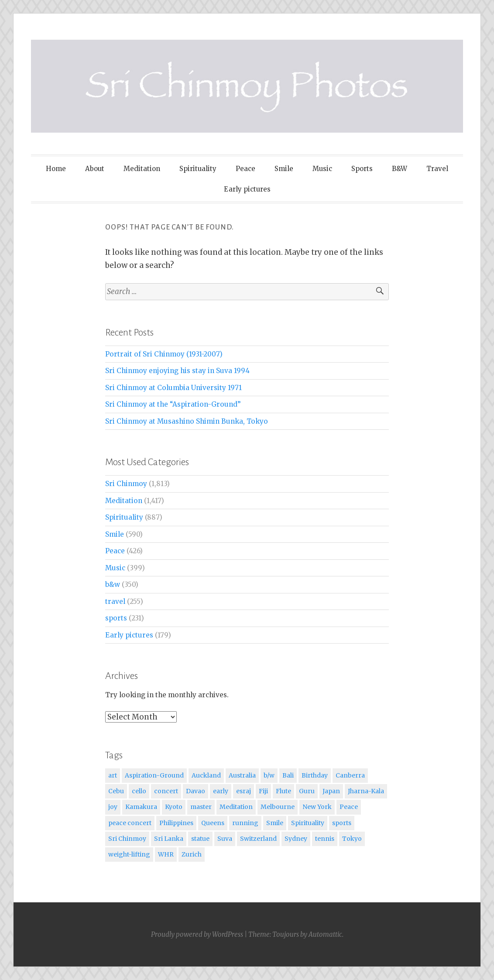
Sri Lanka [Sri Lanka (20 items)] (169, 839)
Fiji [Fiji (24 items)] (263, 791)
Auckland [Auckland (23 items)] (206, 775)
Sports (362, 169)
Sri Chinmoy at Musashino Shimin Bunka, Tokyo (187, 421)
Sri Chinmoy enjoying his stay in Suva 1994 (177, 371)
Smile (284, 169)
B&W (400, 169)
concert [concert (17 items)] (166, 791)
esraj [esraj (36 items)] (244, 791)
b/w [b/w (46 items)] (269, 775)
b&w (113, 584)
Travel (437, 169)
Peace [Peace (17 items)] (349, 807)
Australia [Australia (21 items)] (242, 775)
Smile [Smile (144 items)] (275, 823)
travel (115, 601)
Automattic (325, 934)
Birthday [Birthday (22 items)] (315, 775)
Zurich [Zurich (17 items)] (192, 854)
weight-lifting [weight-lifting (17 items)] (129, 854)
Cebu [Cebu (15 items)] (116, 791)
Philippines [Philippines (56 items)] (176, 823)
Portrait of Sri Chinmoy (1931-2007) (164, 354)
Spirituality (198, 169)
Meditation (142, 169)
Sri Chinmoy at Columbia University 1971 (173, 388)
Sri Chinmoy (126, 484)
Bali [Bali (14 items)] (288, 775)
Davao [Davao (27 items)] (196, 791)
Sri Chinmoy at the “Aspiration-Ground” (173, 404)
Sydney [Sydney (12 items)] (296, 839)
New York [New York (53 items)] (317, 807)
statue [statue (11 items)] (200, 839)
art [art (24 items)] (113, 775)
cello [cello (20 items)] (139, 791)
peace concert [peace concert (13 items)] (130, 823)
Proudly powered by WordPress (197, 934)
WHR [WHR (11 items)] (166, 854)
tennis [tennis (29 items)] (325, 839)
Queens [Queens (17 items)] (213, 823)
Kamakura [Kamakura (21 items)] (141, 807)
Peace (245, 169)
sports (116, 618)
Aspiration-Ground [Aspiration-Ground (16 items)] (154, 775)
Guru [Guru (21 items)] (307, 791)
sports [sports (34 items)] (342, 823)
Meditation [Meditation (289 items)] (236, 807)
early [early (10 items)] (221, 791)
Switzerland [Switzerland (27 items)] (258, 839)
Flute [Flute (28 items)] (283, 791)
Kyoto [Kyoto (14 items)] (174, 807)
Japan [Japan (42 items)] (331, 791)
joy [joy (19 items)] (113, 807)
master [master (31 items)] (201, 807)
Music (322, 169)
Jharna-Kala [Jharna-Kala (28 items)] (366, 791)
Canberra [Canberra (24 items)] (350, 775)
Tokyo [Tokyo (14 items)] (352, 839)
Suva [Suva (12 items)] (225, 839)
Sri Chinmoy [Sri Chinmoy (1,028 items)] (127, 839)
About (95, 169)
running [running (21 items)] (245, 823)
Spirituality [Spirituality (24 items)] (308, 823)
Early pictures (247, 189)
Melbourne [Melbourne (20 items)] (278, 807)
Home (56, 169)
